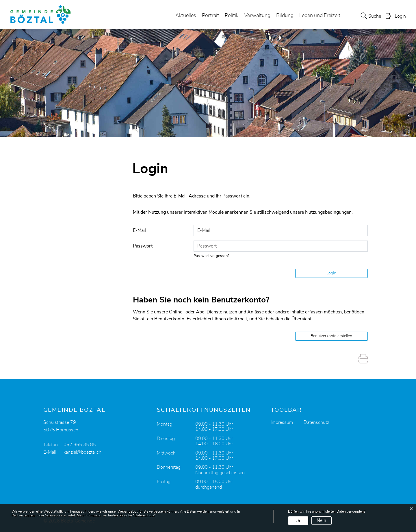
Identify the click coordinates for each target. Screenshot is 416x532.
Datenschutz (316, 422)
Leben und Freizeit (320, 16)
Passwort (143, 246)
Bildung (285, 16)
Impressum (282, 422)
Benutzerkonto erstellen (331, 336)
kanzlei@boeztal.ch (82, 452)
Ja (298, 520)
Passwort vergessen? (211, 256)
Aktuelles (186, 16)
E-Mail (139, 230)
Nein (321, 520)
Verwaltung (257, 16)
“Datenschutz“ (144, 515)
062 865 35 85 (80, 445)
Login (400, 16)
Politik (232, 16)
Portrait (210, 16)
